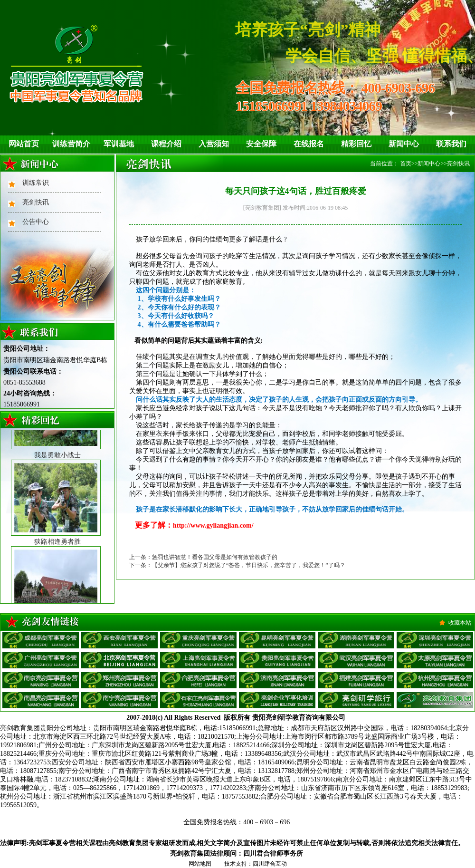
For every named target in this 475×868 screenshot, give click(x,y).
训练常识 (36, 183)
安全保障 (261, 144)
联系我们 (451, 144)
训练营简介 (71, 144)
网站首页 (24, 144)
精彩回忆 (356, 144)
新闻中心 (404, 144)
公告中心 (36, 222)
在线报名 (309, 144)
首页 (406, 164)
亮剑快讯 (36, 202)
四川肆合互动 (270, 864)
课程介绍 (166, 144)
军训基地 (119, 144)
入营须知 (214, 144)
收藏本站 (460, 623)
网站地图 (200, 864)
